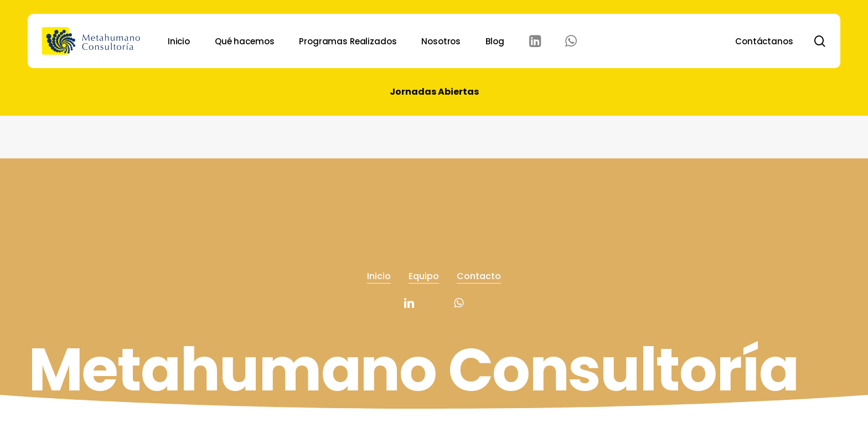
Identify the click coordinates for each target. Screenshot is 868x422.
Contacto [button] (479, 272)
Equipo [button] (424, 272)
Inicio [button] (379, 272)
